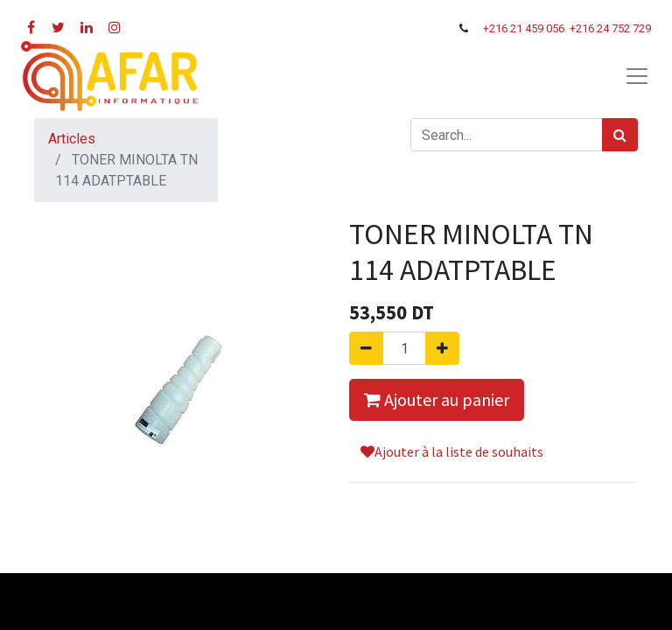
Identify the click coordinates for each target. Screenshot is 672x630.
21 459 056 (539, 28)
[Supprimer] (366, 348)
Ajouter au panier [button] (437, 399)
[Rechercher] (620, 135)
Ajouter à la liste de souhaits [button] (452, 451)
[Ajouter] (442, 348)
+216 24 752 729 (610, 28)
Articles (72, 139)
